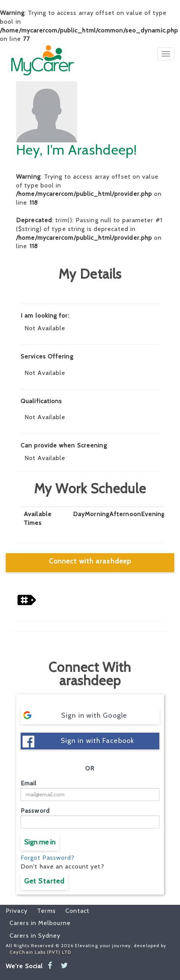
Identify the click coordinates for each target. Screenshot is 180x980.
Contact (74, 911)
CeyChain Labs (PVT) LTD (40, 952)
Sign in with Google (75, 715)
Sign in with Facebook (78, 741)
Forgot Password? (48, 858)
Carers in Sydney (35, 936)
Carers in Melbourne (40, 923)
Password (35, 811)
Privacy (17, 911)
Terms (43, 911)
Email (29, 783)
